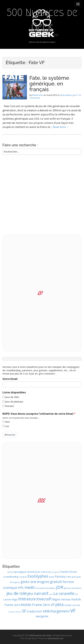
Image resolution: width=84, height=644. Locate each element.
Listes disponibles (14, 392)
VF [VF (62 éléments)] (73, 611)
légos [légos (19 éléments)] (56, 599)
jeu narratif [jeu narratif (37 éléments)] (38, 593)
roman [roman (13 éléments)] (68, 605)
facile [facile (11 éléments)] (52, 577)
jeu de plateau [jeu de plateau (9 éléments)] (75, 588)
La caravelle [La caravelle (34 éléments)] (64, 593)
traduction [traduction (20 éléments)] (34, 611)
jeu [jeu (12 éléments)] (66, 588)
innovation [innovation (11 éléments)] (50, 588)
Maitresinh (38, 95)
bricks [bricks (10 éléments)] (49, 572)
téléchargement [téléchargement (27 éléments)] (56, 611)
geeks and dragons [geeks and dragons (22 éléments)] (35, 582)
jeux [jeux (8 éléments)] (51, 594)
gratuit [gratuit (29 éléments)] (56, 582)
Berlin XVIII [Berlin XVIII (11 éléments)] (40, 572)
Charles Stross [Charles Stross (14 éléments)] (68, 572)
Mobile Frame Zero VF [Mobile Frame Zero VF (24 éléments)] (38, 605)
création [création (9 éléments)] (23, 577)
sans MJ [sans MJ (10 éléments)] (76, 605)
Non (8, 422)
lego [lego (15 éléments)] (15, 599)
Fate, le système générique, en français (49, 84)
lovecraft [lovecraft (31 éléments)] (44, 599)
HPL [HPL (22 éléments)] (21, 588)
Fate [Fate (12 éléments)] (69, 577)
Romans (10, 406)
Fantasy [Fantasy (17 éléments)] (60, 576)
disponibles (66, 95)
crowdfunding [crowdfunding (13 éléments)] (11, 577)
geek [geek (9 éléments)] (74, 577)
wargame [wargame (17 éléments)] (42, 616)
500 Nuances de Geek (42, 19)
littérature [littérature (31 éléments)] (27, 599)
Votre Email (10, 379)
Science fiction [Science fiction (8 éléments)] (15, 612)
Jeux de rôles (12, 397)
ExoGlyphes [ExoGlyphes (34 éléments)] (38, 576)
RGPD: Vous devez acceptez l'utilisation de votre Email (38, 414)
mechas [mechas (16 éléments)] (66, 599)
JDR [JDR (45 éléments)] (60, 587)
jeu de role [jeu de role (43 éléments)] (17, 593)
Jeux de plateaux (14, 402)
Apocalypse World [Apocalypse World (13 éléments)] (24, 572)
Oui (7, 426)
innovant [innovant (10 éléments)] (40, 588)
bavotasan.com (56, 638)
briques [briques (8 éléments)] (56, 572)
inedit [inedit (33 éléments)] (30, 587)
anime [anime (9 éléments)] (10, 572)
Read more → (61, 127)
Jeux (75, 95)
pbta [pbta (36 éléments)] (59, 604)
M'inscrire (10, 435)
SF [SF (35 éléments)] (24, 611)
